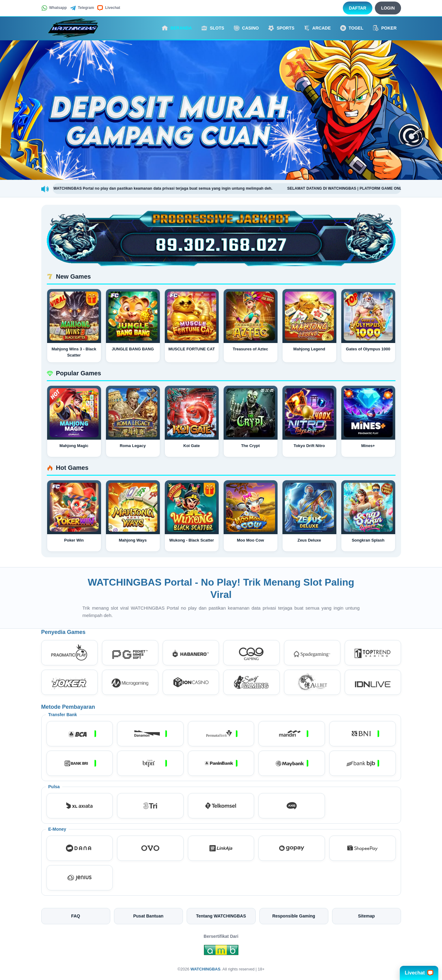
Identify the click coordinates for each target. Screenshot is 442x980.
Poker (385, 28)
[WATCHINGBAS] (75, 28)
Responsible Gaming (294, 916)
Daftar (358, 8)
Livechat (109, 8)
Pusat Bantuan (148, 916)
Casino (246, 28)
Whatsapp (54, 8)
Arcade (317, 28)
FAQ (76, 916)
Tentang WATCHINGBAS (221, 916)
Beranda (177, 28)
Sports (281, 28)
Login (388, 8)
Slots (213, 28)
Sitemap (366, 916)
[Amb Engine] (221, 952)
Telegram (82, 8)
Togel (352, 28)
